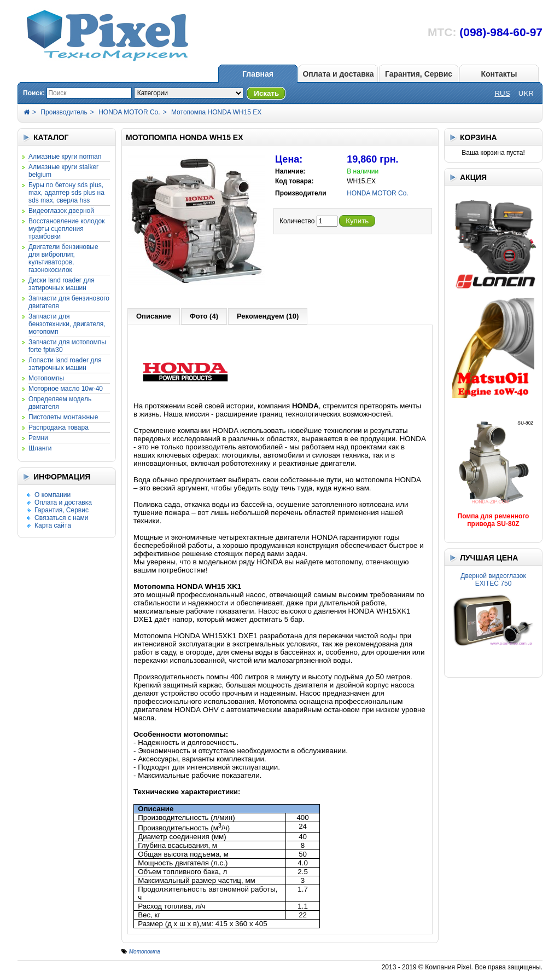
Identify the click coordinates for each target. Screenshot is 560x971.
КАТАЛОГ (51, 137)
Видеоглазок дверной (61, 211)
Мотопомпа (145, 952)
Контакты (499, 74)
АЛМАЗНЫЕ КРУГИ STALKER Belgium (63, 171)
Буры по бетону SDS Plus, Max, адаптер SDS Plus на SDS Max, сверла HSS (66, 193)
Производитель (64, 112)
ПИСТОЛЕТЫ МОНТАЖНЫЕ (63, 417)
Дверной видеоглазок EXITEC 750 (493, 580)
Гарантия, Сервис (419, 74)
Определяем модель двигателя (60, 403)
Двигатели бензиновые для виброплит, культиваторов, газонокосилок (63, 258)
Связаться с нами (61, 518)
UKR (526, 93)
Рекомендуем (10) (268, 316)
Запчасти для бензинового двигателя (69, 302)
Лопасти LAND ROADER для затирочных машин (65, 364)
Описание (154, 316)
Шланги (40, 448)
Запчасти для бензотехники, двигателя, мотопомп (67, 324)
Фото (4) (204, 316)
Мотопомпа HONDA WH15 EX (216, 112)
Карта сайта (53, 525)
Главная (258, 74)
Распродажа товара (59, 427)
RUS (502, 93)
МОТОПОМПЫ (46, 378)
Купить (357, 221)
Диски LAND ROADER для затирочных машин (62, 284)
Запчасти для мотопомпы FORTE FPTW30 (67, 346)
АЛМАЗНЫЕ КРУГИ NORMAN (65, 157)
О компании (52, 495)
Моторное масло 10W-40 (66, 389)
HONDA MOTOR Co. (129, 112)
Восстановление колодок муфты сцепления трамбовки (66, 229)
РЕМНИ (38, 438)
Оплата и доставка (338, 74)
